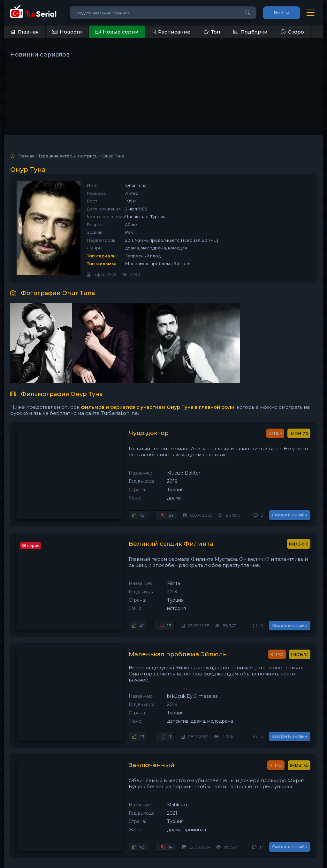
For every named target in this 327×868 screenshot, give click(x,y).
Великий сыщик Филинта (121, 532)
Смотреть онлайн (290, 503)
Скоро (292, 32)
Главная (25, 32)
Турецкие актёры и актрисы (68, 156)
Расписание (171, 32)
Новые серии (117, 32)
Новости (67, 32)
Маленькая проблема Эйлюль (129, 631)
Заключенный (102, 730)
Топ (212, 32)
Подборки (251, 32)
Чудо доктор (99, 433)
